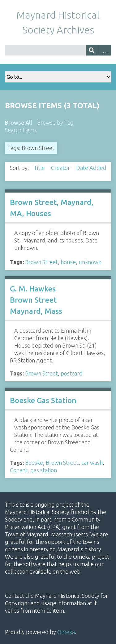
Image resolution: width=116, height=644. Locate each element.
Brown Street (41, 262)
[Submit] (92, 50)
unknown (90, 262)
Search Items (21, 130)
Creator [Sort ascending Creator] (61, 168)
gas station (44, 470)
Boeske (34, 463)
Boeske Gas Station (43, 400)
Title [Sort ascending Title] (40, 168)
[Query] (58, 50)
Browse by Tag (55, 122)
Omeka (66, 632)
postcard (72, 373)
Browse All (19, 122)
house (68, 262)
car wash (92, 463)
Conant (19, 470)
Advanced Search (105, 50)
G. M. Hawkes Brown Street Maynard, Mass (36, 300)
